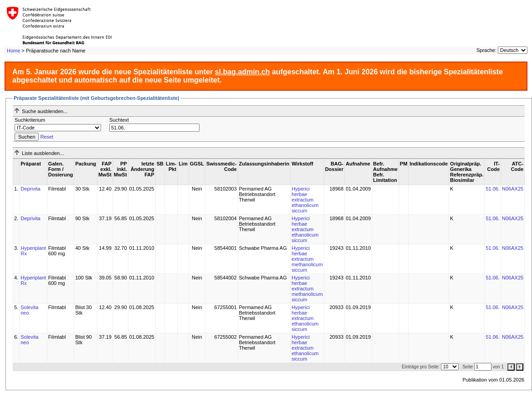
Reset (47, 137)
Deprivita (30, 189)
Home (13, 51)
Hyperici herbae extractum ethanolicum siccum (305, 200)
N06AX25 (513, 189)
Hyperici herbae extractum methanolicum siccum (307, 259)
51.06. (493, 189)
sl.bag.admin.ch (243, 72)
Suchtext (119, 120)
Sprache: (486, 50)
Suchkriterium (30, 120)
